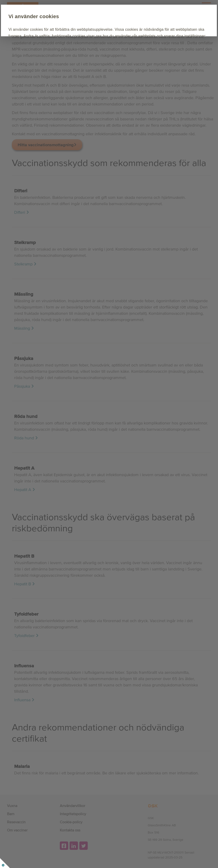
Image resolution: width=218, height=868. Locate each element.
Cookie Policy (96, 49)
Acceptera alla (53, 63)
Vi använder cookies (59, 16)
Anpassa (88, 63)
